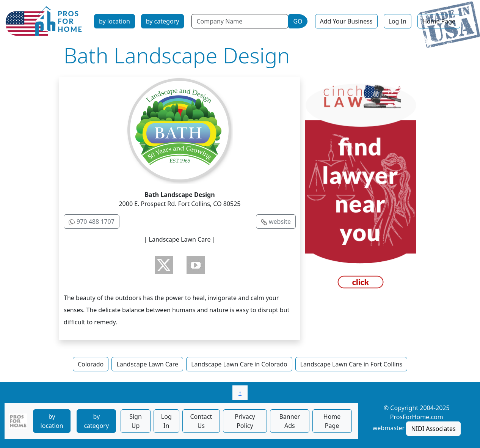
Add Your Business (346, 21)
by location (115, 21)
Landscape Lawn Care (147, 364)
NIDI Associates (433, 429)
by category (163, 21)
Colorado (91, 364)
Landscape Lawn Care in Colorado (239, 364)
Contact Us (201, 421)
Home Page (439, 21)
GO (298, 21)
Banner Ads (289, 421)
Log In (398, 21)
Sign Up (136, 421)
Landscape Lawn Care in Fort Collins (351, 364)
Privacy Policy (245, 421)
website (280, 222)
